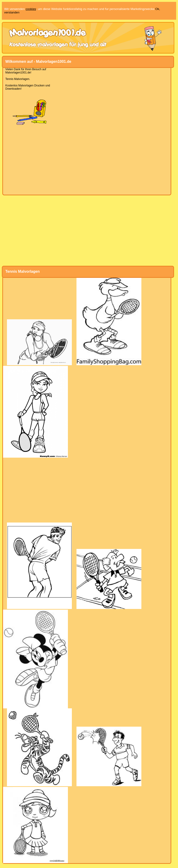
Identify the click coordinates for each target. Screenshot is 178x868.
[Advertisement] (87, 160)
